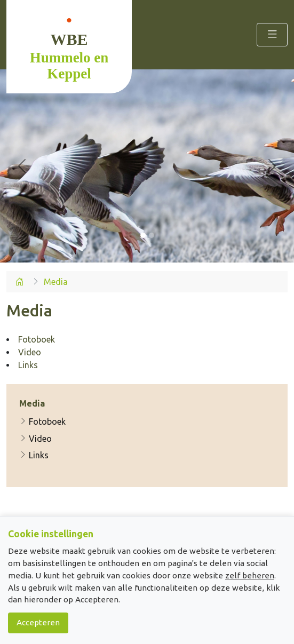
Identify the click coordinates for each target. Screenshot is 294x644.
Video (35, 439)
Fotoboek (42, 422)
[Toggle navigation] (272, 34)
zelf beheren (250, 575)
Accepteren (38, 622)
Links (34, 455)
